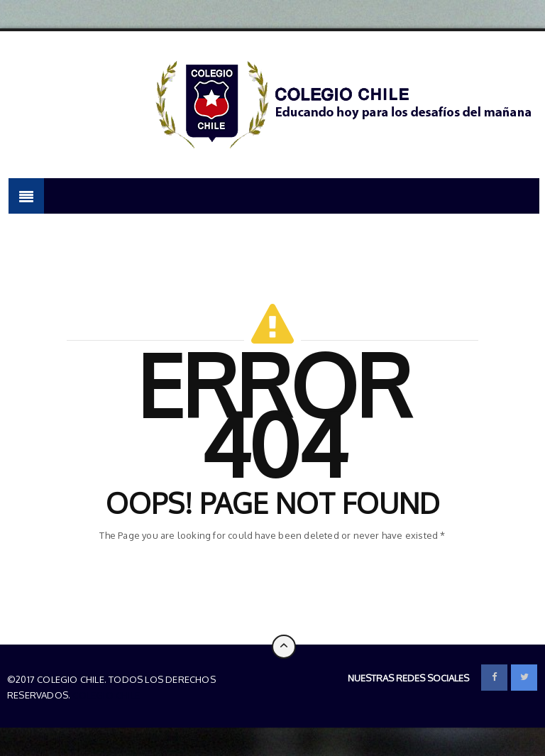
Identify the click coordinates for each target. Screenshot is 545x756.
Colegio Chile (106, 695)
